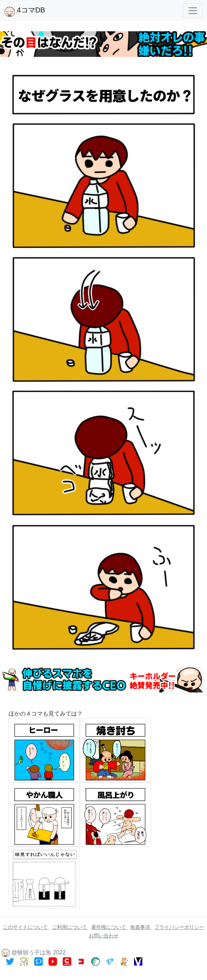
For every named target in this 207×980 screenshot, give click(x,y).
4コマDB (25, 11)
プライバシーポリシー (179, 927)
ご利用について (70, 927)
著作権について (109, 927)
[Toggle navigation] (193, 11)
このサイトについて (26, 927)
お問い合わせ (104, 936)
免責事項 (141, 927)
